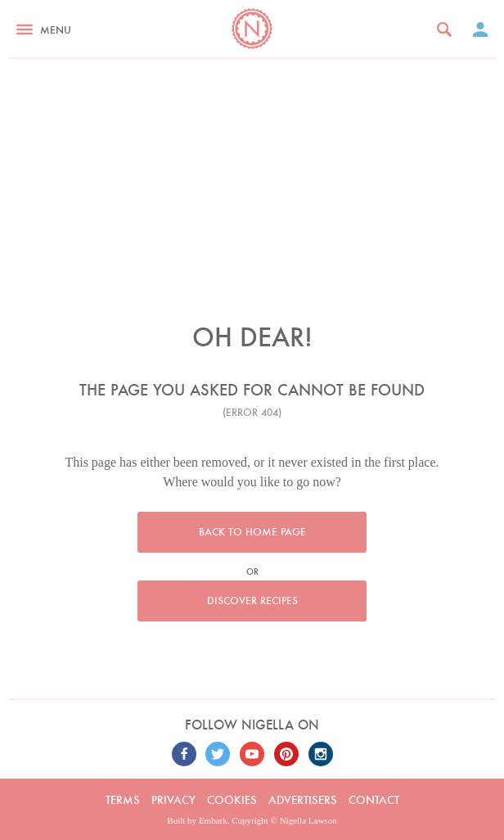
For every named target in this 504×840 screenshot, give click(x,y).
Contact (374, 800)
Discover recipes (252, 601)
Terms (123, 800)
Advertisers (303, 800)
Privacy (173, 800)
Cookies (232, 800)
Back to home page (252, 532)
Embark (213, 820)
